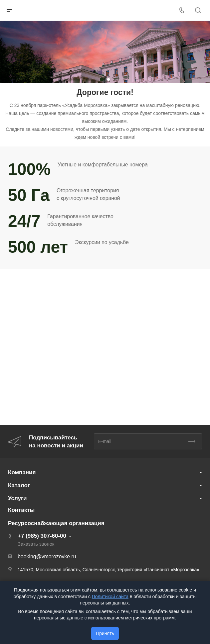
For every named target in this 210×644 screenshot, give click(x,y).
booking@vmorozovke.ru (47, 556)
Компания (22, 472)
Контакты (21, 510)
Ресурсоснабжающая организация (56, 523)
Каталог (19, 485)
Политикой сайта (110, 597)
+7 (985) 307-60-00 (42, 536)
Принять (105, 633)
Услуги (17, 498)
